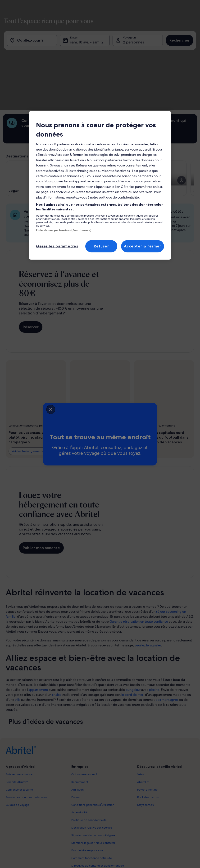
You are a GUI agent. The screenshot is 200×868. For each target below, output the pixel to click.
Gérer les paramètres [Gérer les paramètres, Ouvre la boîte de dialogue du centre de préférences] (57, 246)
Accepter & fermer (143, 246)
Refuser (101, 246)
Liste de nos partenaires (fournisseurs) (64, 230)
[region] (100, 185)
